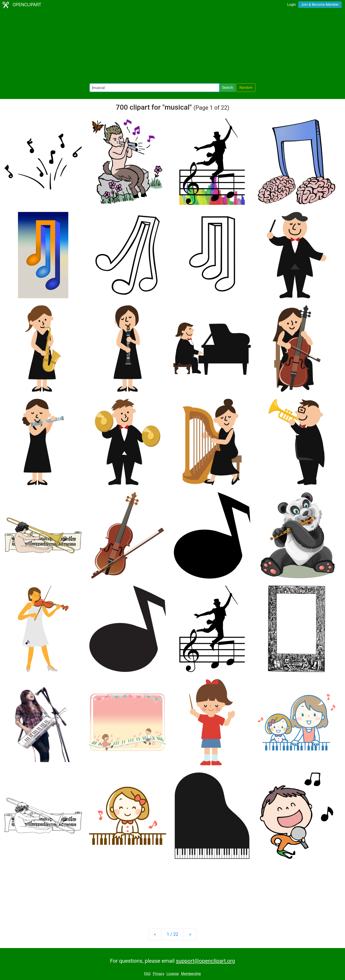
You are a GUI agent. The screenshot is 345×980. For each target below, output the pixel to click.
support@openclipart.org (205, 961)
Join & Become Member (320, 5)
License (173, 974)
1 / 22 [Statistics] (172, 934)
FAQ (147, 974)
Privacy (159, 974)
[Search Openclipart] (154, 88)
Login (291, 5)
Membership (191, 974)
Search (227, 88)
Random (246, 88)
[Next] (190, 934)
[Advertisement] (172, 47)
